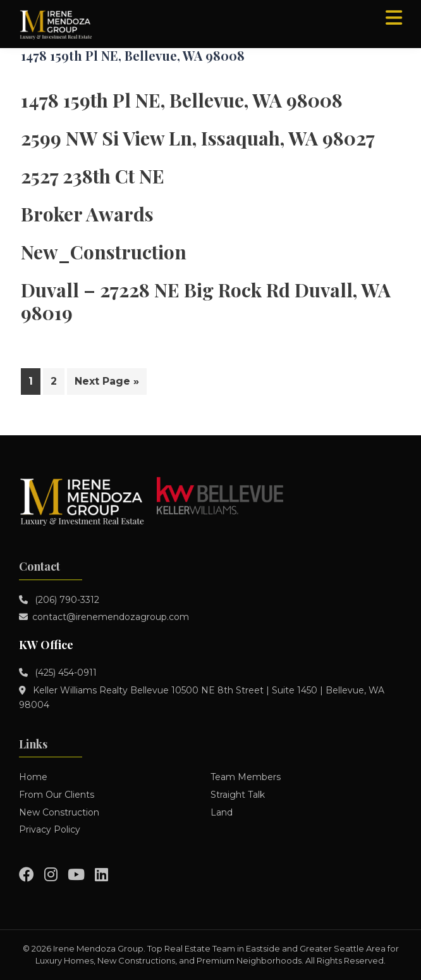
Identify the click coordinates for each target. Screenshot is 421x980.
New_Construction (104, 252)
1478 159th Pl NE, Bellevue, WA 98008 (182, 100)
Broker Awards (87, 214)
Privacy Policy (50, 829)
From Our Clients (57, 795)
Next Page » (107, 384)
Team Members (246, 777)
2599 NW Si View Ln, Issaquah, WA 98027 (198, 138)
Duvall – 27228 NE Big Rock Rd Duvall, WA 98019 (206, 301)
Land (222, 812)
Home (33, 777)
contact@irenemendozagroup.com (111, 617)
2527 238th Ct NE (93, 176)
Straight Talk (238, 795)
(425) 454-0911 (64, 673)
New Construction (59, 812)
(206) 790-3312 (66, 600)
